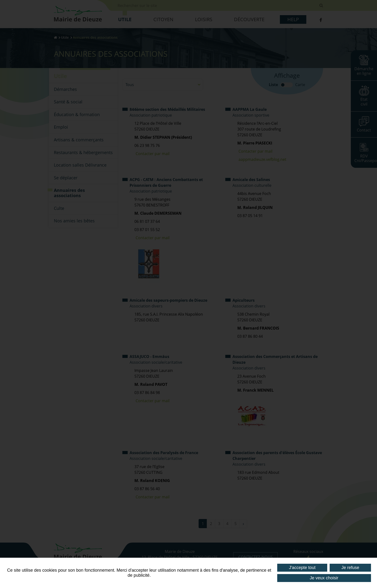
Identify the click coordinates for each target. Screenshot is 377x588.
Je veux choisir (324, 578)
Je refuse (350, 568)
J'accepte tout (302, 568)
